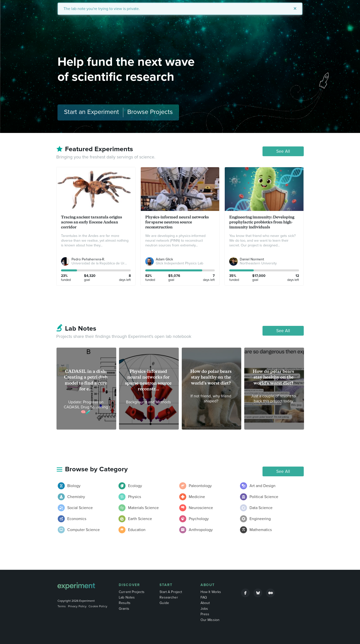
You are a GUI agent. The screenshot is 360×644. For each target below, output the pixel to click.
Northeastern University (258, 263)
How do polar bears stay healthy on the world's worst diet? (211, 377)
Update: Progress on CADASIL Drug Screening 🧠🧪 (86, 407)
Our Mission (210, 620)
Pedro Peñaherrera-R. (88, 259)
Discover (129, 585)
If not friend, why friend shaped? (211, 399)
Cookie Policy (98, 606)
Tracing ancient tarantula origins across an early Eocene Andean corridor (91, 222)
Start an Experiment (91, 112)
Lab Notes (127, 597)
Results (125, 603)
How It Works (211, 592)
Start (166, 585)
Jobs (204, 609)
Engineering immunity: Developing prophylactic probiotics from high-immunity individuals (262, 222)
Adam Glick (164, 259)
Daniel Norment (252, 259)
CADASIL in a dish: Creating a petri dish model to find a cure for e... (86, 380)
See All (283, 151)
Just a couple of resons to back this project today (273, 399)
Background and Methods (148, 402)
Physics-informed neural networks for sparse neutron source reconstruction (177, 222)
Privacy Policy (77, 606)
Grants (124, 609)
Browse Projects (150, 112)
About (208, 585)
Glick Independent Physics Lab (179, 263)
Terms (62, 606)
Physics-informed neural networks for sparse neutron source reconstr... (148, 380)
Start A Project (171, 592)
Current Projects (132, 592)
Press (205, 614)
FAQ (204, 597)
